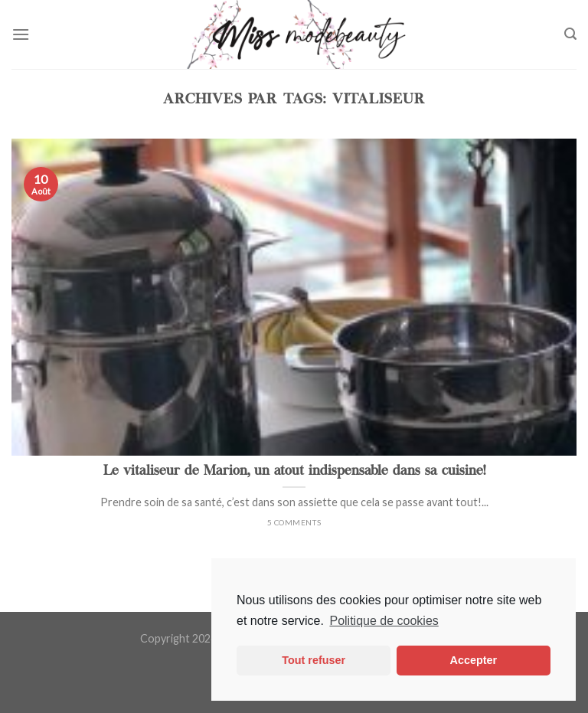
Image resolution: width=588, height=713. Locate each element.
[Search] (570, 34)
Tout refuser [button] (314, 660)
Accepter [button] (474, 660)
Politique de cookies (384, 621)
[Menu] (21, 34)
